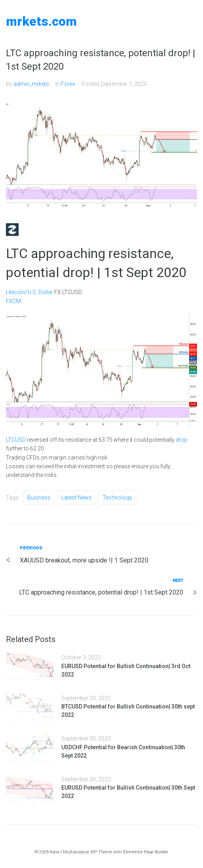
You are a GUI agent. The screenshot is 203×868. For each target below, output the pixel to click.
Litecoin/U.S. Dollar (29, 292)
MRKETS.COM (41, 21)
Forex (68, 84)
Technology (117, 498)
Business (39, 498)
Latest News (77, 498)
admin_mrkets (31, 84)
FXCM (13, 301)
